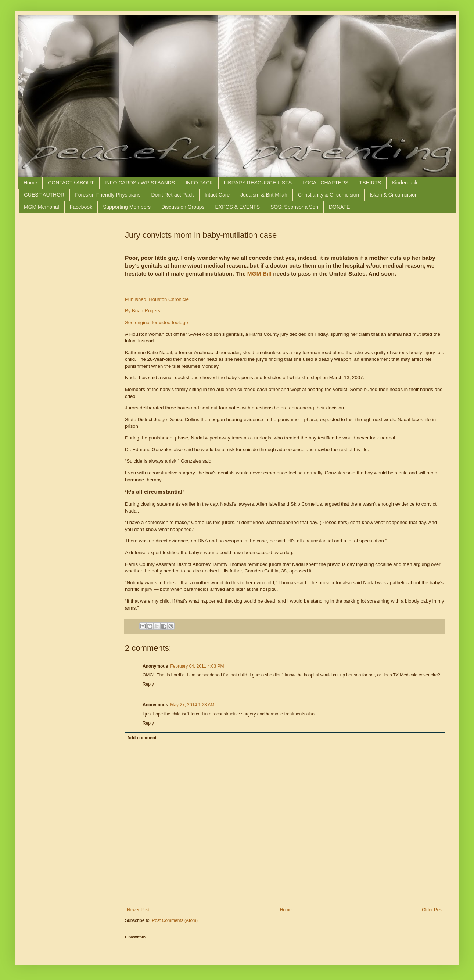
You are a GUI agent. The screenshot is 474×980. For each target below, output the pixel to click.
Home (30, 183)
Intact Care (217, 195)
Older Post (432, 910)
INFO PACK (199, 183)
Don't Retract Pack (172, 195)
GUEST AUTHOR (44, 195)
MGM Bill (259, 274)
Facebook (81, 207)
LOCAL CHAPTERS (326, 183)
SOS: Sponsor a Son (294, 207)
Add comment (142, 738)
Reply (148, 684)
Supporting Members (127, 207)
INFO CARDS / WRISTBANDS (140, 183)
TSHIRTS (370, 183)
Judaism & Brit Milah (264, 195)
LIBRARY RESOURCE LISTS (258, 183)
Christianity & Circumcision (328, 195)
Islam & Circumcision (394, 195)
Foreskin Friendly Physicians (108, 195)
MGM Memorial (42, 207)
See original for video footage (157, 322)
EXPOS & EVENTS (238, 207)
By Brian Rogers (143, 311)
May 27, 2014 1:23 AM (192, 705)
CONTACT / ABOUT (71, 183)
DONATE (339, 207)
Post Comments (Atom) (175, 920)
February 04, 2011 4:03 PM (197, 666)
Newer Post (138, 910)
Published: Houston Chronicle (157, 299)
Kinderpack (405, 183)
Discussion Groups (183, 207)
